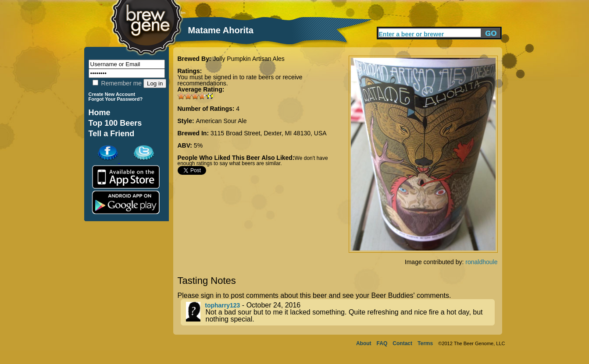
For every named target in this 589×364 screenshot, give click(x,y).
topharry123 (222, 305)
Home (100, 113)
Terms (425, 343)
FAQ (382, 343)
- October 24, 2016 (340, 312)
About (364, 343)
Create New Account (112, 94)
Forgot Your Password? (116, 99)
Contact (402, 343)
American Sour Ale (221, 121)
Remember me (117, 83)
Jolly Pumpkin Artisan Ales (248, 59)
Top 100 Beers (115, 123)
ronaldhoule (481, 262)
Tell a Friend (112, 134)
